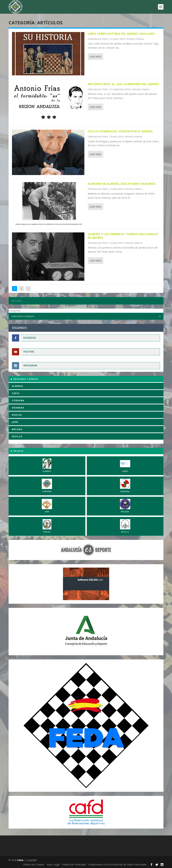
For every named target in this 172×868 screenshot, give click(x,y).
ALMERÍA (17, 386)
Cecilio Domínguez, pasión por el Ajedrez (120, 131)
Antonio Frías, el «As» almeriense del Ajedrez (124, 84)
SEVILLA (17, 436)
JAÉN (15, 422)
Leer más (95, 57)
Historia (140, 39)
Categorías (15, 311)
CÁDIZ (16, 393)
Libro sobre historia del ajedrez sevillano (121, 34)
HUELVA (17, 415)
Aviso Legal (53, 864)
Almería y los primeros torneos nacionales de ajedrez (123, 236)
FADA (20, 860)
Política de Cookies (34, 864)
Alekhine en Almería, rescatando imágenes (122, 184)
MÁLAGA (17, 429)
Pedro (105, 39)
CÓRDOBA (18, 401)
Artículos (131, 39)
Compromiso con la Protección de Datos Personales (117, 864)
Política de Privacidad (74, 864)
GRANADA (18, 408)
